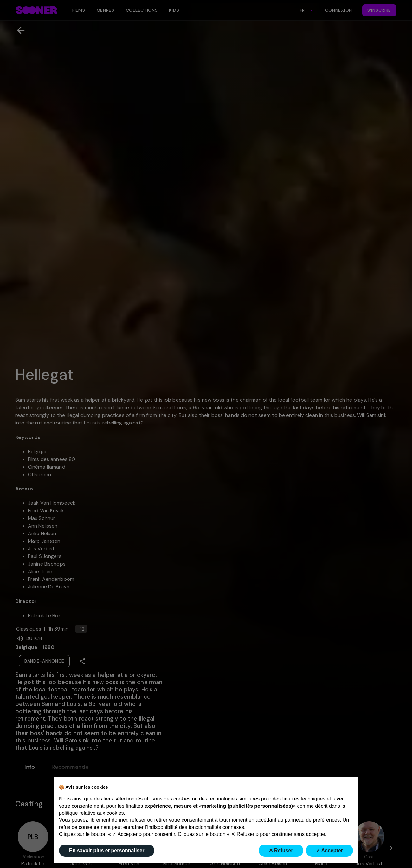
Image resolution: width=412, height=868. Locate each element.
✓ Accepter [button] (329, 850)
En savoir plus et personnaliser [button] (107, 850)
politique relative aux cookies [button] (91, 813)
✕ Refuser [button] (281, 850)
